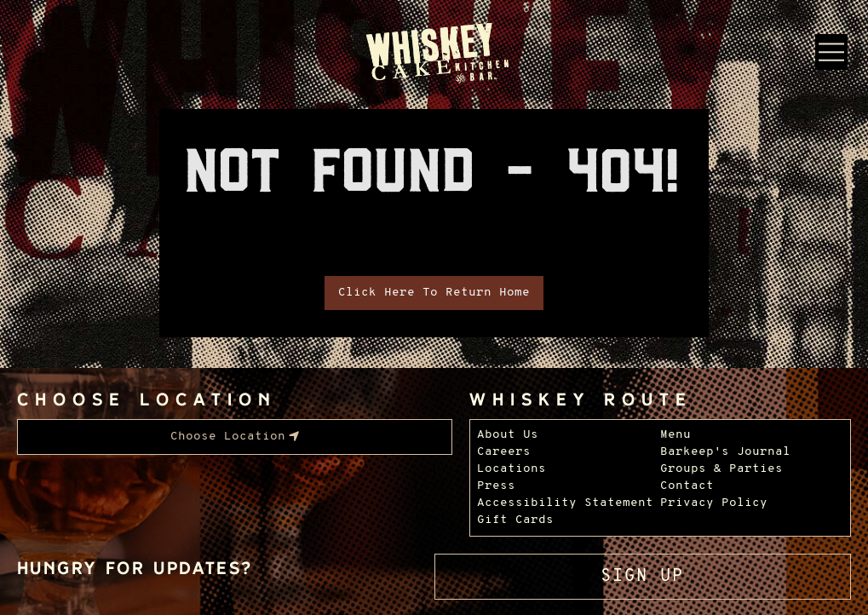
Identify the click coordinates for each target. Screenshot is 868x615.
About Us (508, 435)
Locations (512, 469)
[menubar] (235, 437)
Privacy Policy (714, 503)
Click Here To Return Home (434, 293)
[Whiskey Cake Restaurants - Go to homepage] (434, 55)
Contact (687, 486)
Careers (504, 452)
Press (496, 486)
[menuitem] (235, 437)
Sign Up (642, 577)
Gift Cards (515, 520)
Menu (675, 435)
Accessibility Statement (565, 503)
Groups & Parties (721, 469)
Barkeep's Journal (725, 452)
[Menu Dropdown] (831, 52)
